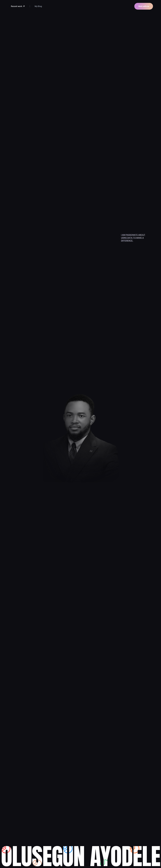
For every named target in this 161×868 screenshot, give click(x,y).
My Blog (38, 6)
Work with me (144, 6)
